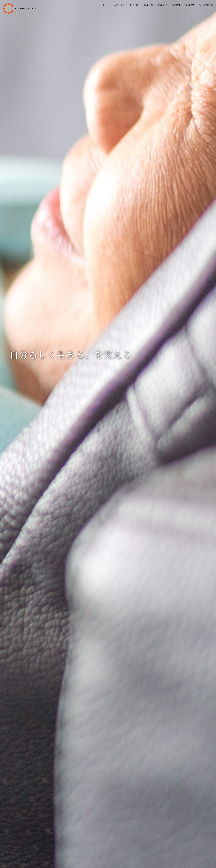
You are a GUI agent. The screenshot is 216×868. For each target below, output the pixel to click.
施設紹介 (162, 5)
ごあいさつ (120, 5)
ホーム (106, 5)
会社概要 (190, 5)
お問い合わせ (206, 5)
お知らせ (148, 5)
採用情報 (176, 5)
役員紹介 (135, 5)
